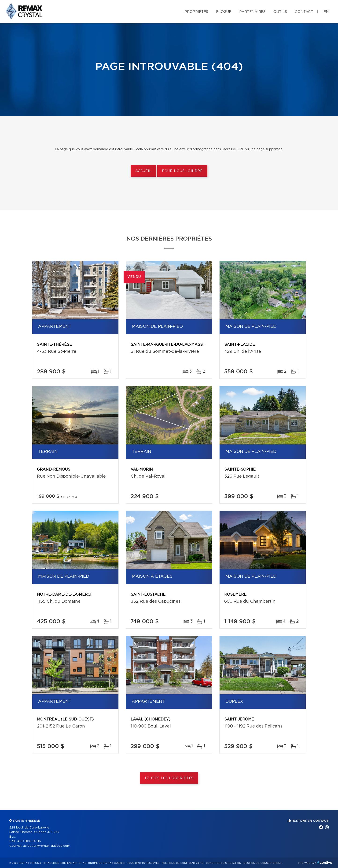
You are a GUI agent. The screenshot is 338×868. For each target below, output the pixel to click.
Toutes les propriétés (169, 778)
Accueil (143, 171)
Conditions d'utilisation (223, 863)
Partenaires (252, 12)
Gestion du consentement (263, 863)
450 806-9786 (29, 841)
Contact (304, 12)
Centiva (325, 863)
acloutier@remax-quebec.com (47, 846)
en (326, 12)
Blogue (224, 12)
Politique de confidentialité (183, 863)
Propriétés (196, 12)
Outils (280, 12)
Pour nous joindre (182, 171)
